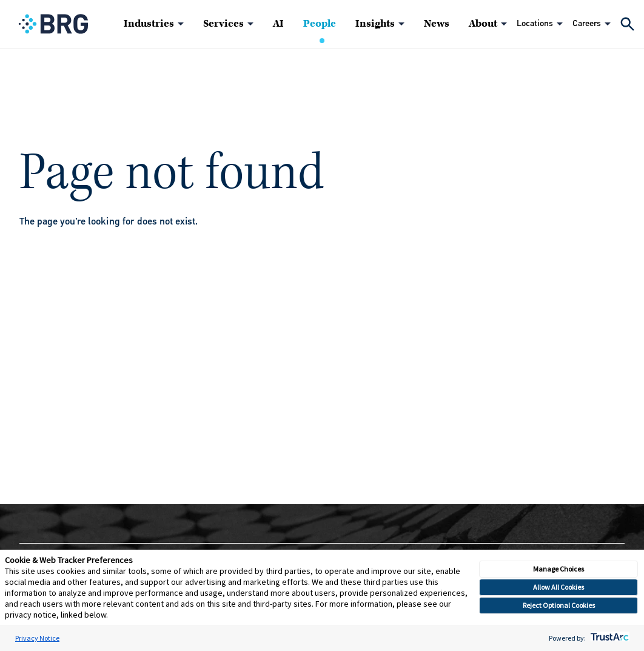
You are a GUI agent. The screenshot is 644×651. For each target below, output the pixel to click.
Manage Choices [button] (558, 569)
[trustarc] (609, 638)
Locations (535, 23)
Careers (587, 23)
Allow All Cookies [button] (558, 587)
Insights (375, 24)
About (483, 24)
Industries (149, 24)
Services (223, 24)
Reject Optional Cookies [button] (559, 605)
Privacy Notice (37, 638)
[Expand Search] (627, 24)
